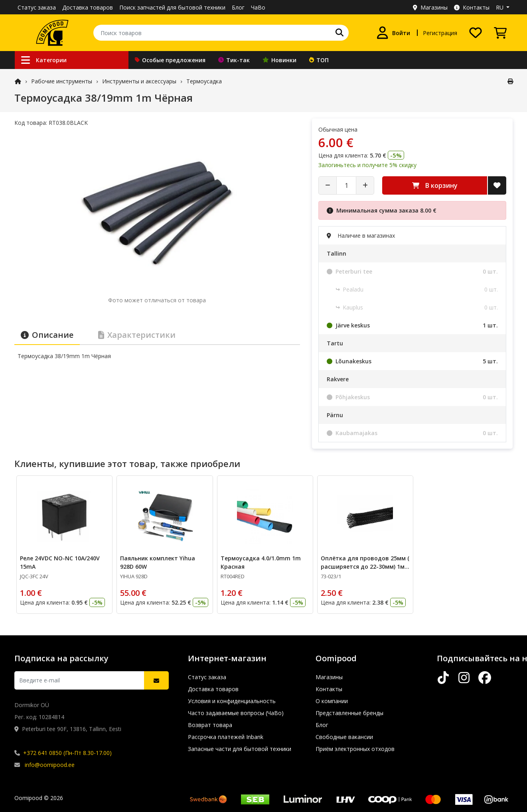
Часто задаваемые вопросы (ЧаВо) (236, 713)
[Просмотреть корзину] (500, 33)
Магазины (430, 7)
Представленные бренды (349, 713)
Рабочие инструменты (62, 81)
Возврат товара (210, 725)
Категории (44, 60)
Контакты (472, 7)
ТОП (319, 60)
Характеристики (137, 335)
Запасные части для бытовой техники (240, 749)
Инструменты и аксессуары (139, 81)
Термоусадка (204, 81)
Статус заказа (37, 7)
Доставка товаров (88, 7)
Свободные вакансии (344, 737)
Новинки (279, 60)
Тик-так (234, 60)
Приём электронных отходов (355, 749)
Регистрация (440, 33)
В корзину (435, 185)
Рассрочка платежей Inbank (226, 737)
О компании (332, 701)
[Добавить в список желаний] (497, 185)
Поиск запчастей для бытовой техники (172, 7)
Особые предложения (170, 60)
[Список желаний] (476, 33)
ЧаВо (258, 7)
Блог (238, 7)
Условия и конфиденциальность (232, 701)
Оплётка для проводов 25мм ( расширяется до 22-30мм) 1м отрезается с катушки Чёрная (365, 567)
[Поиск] (339, 33)
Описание (47, 335)
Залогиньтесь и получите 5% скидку (367, 165)
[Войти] (393, 33)
